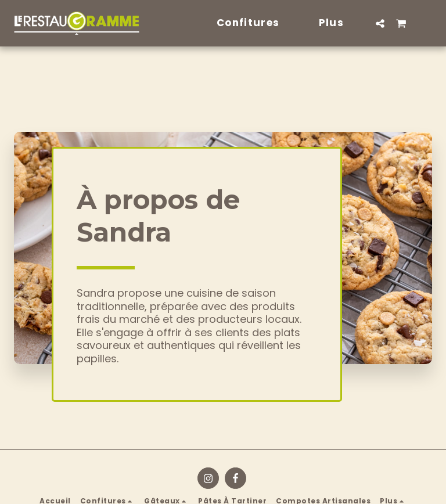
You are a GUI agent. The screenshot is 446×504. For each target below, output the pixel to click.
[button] (380, 23)
